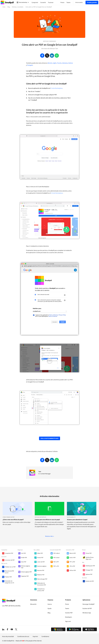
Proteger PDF (89, 570)
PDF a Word (57, 553)
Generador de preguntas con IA (10, 582)
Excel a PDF (73, 558)
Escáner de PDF (90, 581)
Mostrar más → (50, 536)
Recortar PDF (41, 570)
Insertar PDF (69, 613)
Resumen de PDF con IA (10, 572)
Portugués (30, 65)
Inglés (55, 63)
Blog (49, 613)
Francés (59, 63)
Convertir (43, 3)
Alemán (50, 63)
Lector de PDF (41, 562)
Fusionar (51, 3)
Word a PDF (73, 553)
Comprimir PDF (9, 553)
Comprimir (35, 3)
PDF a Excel (56, 558)
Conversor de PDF (10, 560)
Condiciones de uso (23, 636)
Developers (69, 617)
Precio (67, 604)
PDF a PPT (56, 562)
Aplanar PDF (89, 574)
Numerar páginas (42, 566)
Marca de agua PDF (42, 579)
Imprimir (35, 636)
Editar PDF (40, 553)
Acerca (50, 604)
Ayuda (50, 608)
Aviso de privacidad (8, 636)
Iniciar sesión (79, 2)
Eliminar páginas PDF (26, 567)
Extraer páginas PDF (26, 572)
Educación (33, 604)
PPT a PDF (72, 562)
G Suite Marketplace (56, 88)
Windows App (87, 613)
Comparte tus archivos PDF (41, 590)
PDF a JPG (56, 566)
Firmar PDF (89, 553)
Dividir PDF (24, 558)
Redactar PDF (41, 575)
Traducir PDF (8, 577)
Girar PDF (24, 562)
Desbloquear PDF (90, 566)
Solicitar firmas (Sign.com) (90, 558)
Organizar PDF (25, 576)
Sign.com (68, 621)
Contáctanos (45, 636)
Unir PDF (23, 553)
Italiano (71, 63)
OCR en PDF (73, 570)
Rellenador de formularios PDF (42, 584)
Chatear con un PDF (10, 567)
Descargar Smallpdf (88, 604)
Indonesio (65, 63)
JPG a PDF (72, 566)
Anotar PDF (40, 558)
